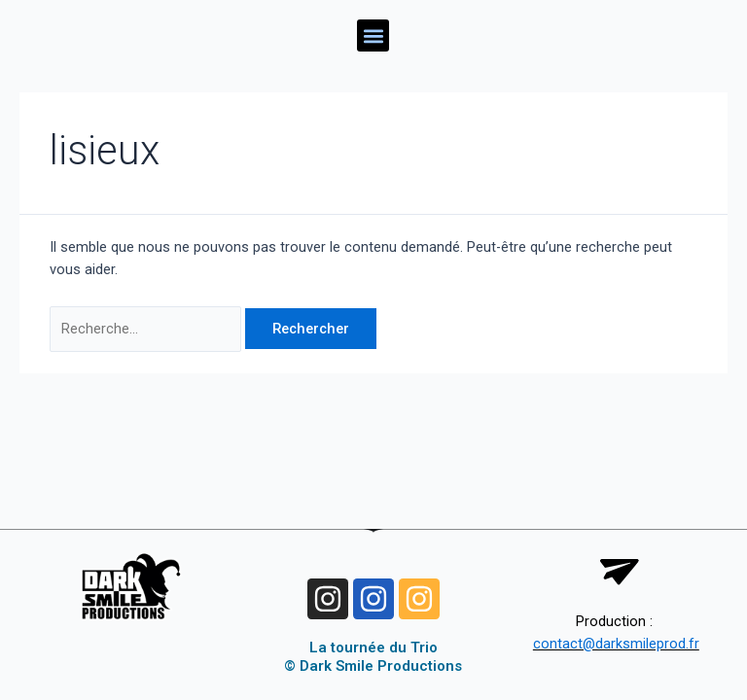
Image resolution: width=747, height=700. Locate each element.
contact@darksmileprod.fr (616, 644)
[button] (373, 35)
